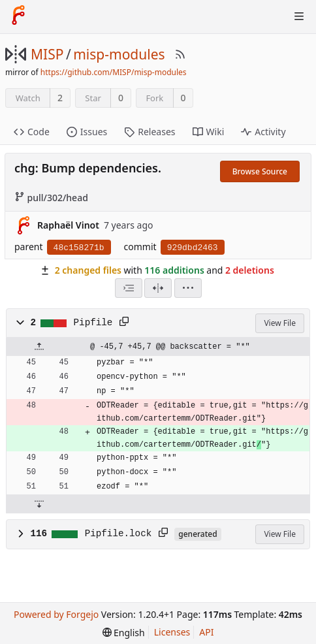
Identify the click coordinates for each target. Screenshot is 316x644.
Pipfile (93, 323)
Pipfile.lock (119, 534)
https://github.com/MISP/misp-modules (114, 72)
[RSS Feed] (180, 54)
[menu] (188, 288)
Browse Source (260, 171)
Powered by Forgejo (56, 614)
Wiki (209, 132)
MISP (47, 54)
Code (32, 132)
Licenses (172, 632)
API (206, 632)
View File (280, 323)
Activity (263, 132)
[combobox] (129, 288)
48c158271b (79, 248)
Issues (87, 132)
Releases (150, 132)
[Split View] (158, 288)
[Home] (18, 16)
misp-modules (119, 54)
